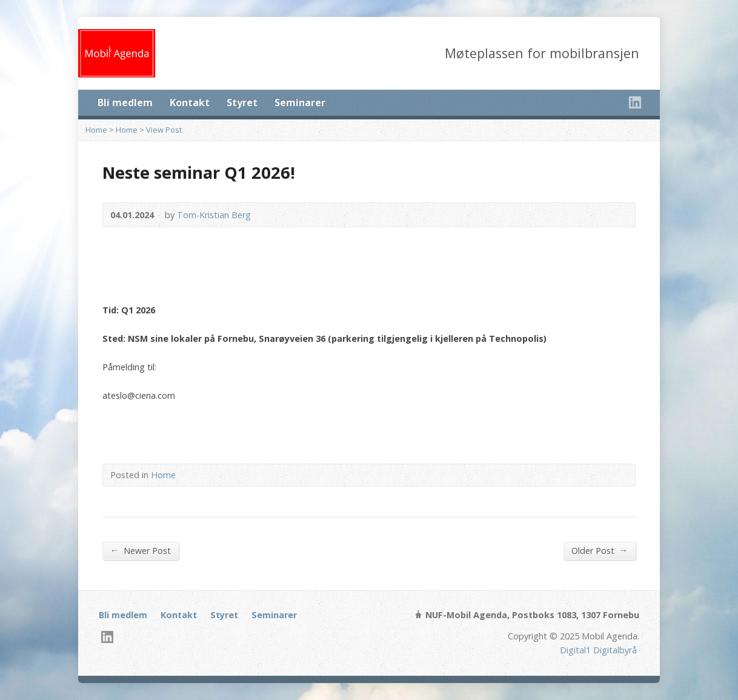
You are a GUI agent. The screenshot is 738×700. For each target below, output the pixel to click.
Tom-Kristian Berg (214, 215)
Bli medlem (125, 102)
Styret (242, 102)
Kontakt (190, 102)
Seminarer (300, 102)
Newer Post (141, 550)
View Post (164, 130)
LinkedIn (635, 102)
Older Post (600, 550)
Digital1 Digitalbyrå (598, 650)
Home (96, 130)
